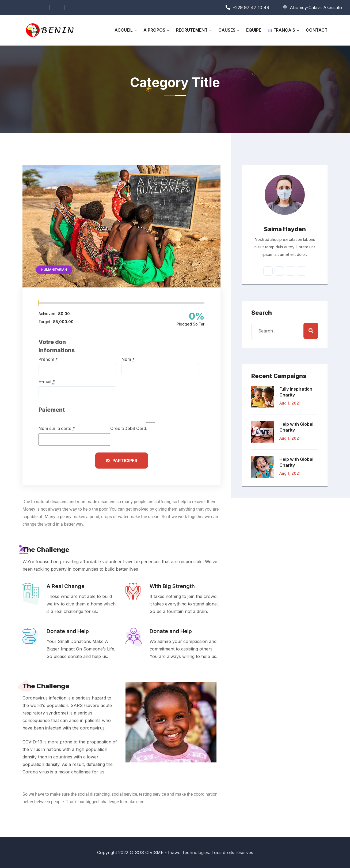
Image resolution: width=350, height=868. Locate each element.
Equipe (254, 30)
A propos (154, 30)
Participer (125, 461)
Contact (317, 30)
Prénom (48, 359)
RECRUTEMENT (192, 30)
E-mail (47, 381)
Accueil (124, 30)
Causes (227, 30)
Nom (128, 359)
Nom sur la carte (57, 428)
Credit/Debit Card (128, 428)
